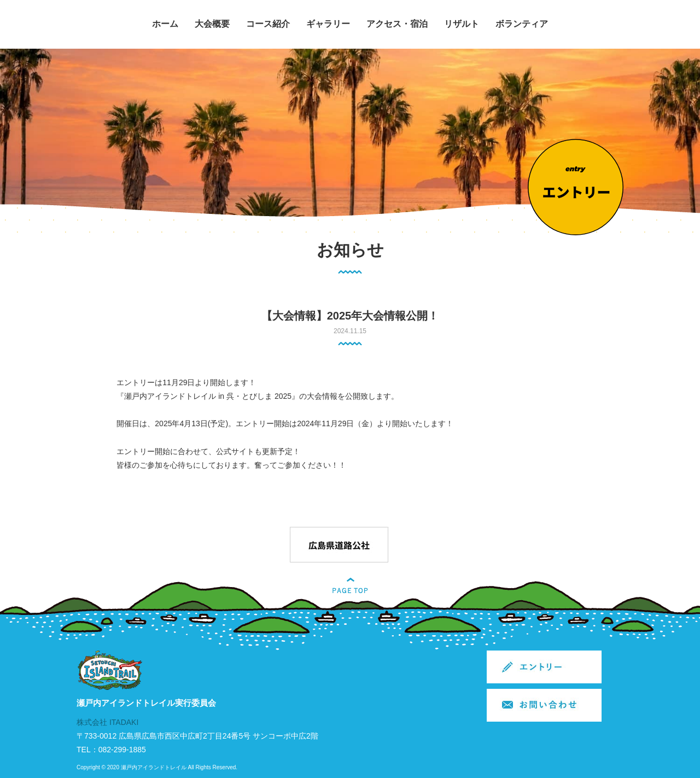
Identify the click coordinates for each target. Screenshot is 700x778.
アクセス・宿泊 (397, 24)
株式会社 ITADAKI (107, 722)
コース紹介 (268, 24)
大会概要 (212, 24)
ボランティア (522, 24)
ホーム (165, 24)
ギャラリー (328, 24)
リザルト (462, 24)
